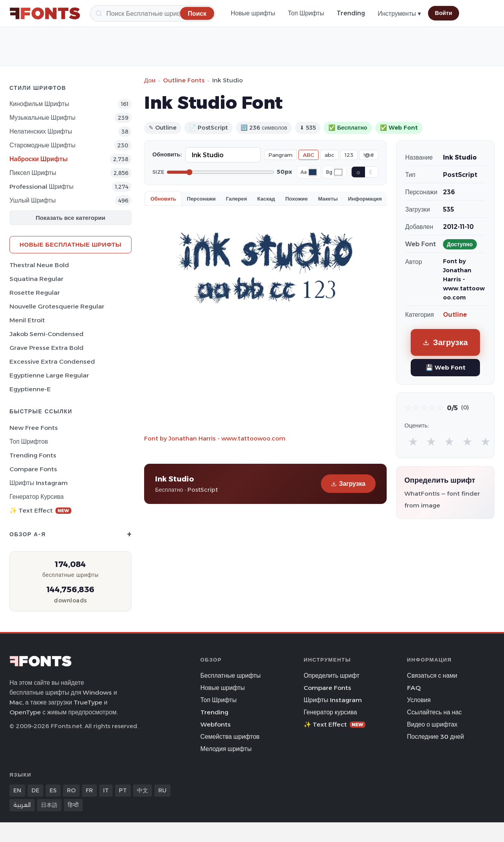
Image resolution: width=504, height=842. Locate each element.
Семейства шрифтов (230, 737)
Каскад (266, 199)
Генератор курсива (37, 497)
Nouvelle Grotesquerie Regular (57, 306)
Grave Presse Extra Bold (46, 348)
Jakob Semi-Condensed (46, 334)
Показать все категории (71, 218)
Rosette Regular (35, 293)
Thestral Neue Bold (39, 265)
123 (349, 155)
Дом (150, 80)
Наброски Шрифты (39, 159)
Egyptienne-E (30, 389)
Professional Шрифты (42, 187)
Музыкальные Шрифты (43, 118)
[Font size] (220, 172)
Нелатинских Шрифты (41, 131)
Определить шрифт (332, 676)
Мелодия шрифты (226, 749)
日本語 (49, 805)
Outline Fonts (184, 80)
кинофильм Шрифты (39, 104)
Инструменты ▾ (399, 14)
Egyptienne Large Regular (49, 375)
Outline (455, 315)
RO (71, 790)
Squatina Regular (36, 279)
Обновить (163, 199)
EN (17, 790)
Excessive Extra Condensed (52, 362)
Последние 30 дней (436, 737)
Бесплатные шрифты (231, 676)
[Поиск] (153, 13)
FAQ (414, 688)
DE (35, 790)
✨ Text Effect (40, 510)
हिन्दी (73, 805)
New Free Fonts (34, 428)
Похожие (297, 199)
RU (162, 790)
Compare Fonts (33, 469)
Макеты (328, 199)
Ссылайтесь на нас (435, 712)
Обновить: (167, 154)
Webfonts (216, 724)
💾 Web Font (446, 367)
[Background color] (338, 172)
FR (89, 790)
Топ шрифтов (29, 441)
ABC (309, 155)
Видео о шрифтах (432, 724)
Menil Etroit (27, 320)
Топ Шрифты (306, 13)
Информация (365, 199)
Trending (351, 13)
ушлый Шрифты (32, 200)
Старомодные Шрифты (43, 145)
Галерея (236, 199)
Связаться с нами (432, 676)
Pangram (281, 155)
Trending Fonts (33, 455)
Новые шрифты (253, 13)
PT (123, 790)
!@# (369, 155)
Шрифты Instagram (39, 483)
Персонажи (201, 199)
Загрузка (348, 484)
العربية (22, 805)
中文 (143, 790)
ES (53, 790)
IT (106, 790)
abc (329, 155)
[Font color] (313, 172)
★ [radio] (413, 441)
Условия (419, 700)
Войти (444, 13)
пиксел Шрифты (33, 173)
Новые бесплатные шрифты (70, 244)
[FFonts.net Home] (45, 13)
